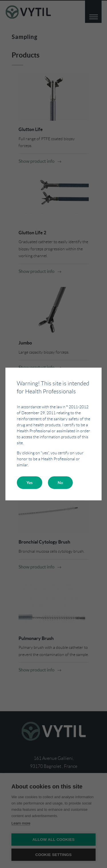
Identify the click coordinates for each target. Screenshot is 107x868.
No (60, 482)
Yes (30, 482)
